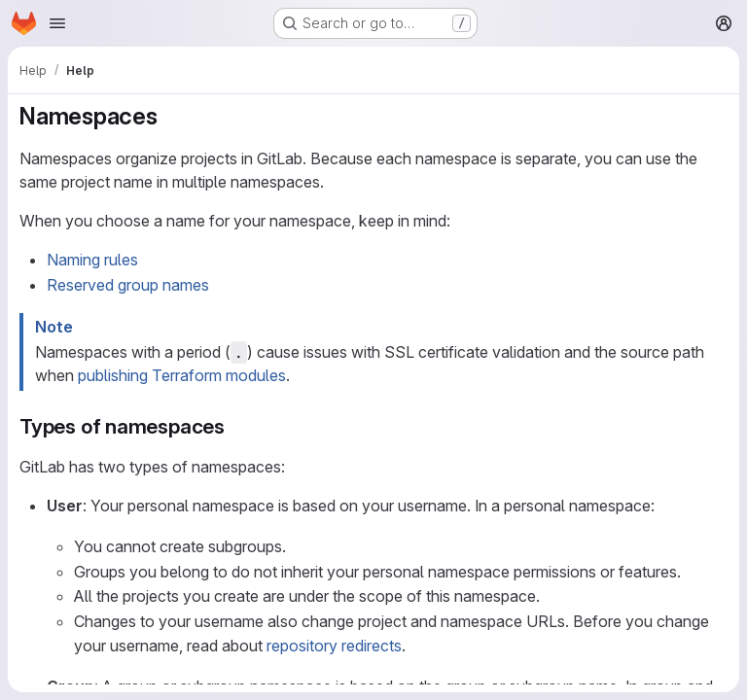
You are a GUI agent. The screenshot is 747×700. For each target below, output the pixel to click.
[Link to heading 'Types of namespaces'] (236, 426)
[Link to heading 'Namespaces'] (170, 116)
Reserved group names (128, 285)
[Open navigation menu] (57, 23)
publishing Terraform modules (182, 375)
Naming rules (92, 260)
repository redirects (334, 646)
